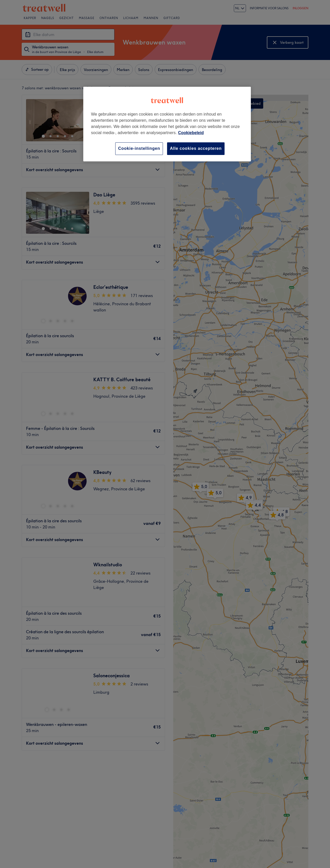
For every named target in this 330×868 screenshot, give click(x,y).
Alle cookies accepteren (196, 148)
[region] (167, 124)
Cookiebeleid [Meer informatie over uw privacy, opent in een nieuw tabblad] (191, 133)
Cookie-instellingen (139, 148)
